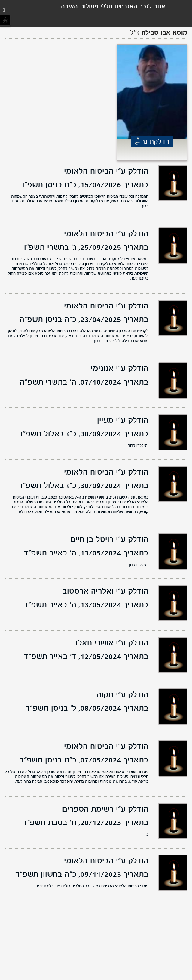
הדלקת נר (155, 142)
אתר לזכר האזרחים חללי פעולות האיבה (113, 7)
